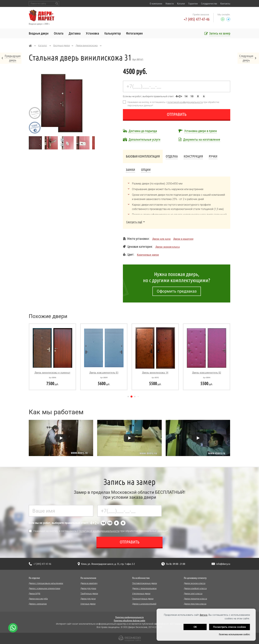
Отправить (177, 114)
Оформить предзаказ (177, 291)
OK (195, 627)
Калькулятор (113, 33)
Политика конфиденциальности (129, 617)
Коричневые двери (148, 255)
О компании (156, 3)
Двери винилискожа (87, 45)
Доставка (75, 33)
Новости (170, 3)
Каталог (181, 3)
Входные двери (39, 33)
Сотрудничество (209, 3)
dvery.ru (203, 615)
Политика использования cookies (234, 634)
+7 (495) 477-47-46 (197, 19)
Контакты (225, 3)
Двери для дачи (161, 239)
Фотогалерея (134, 33)
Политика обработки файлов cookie (129, 621)
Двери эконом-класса (168, 247)
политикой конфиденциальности (185, 102)
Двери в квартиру (183, 239)
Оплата (59, 33)
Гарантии (193, 3)
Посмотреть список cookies (230, 627)
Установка (92, 33)
